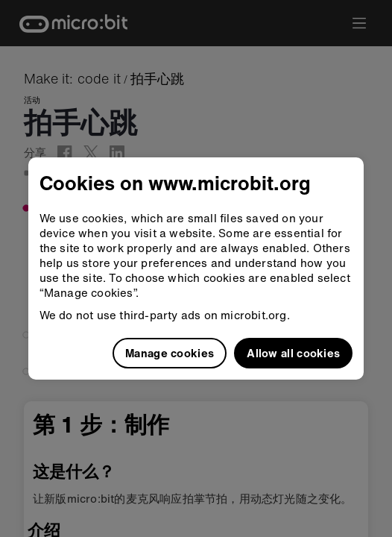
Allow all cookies (293, 353)
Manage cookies (170, 353)
